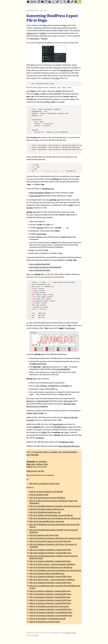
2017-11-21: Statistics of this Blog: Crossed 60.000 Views (50, 597)
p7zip (57, 78)
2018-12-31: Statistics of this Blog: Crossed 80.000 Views (50, 603)
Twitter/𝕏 (46, 452)
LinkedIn (54, 452)
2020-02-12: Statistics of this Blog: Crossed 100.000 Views (51, 612)
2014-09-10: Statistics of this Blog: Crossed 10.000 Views (50, 553)
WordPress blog (60, 427)
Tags (28, 464)
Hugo (45, 25)
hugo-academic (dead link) (40, 264)
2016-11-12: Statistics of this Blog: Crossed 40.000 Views (50, 591)
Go (55, 28)
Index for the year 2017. (35, 471)
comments (40, 438)
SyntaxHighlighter (63, 369)
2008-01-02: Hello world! (39, 495)
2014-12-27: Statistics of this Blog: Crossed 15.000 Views (50, 561)
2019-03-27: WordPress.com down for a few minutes (49, 606)
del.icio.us (30, 401)
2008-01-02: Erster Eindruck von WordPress (46, 492)
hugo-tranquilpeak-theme (40, 270)
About (33, 2)
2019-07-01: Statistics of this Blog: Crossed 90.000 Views (50, 609)
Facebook (38, 452)
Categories (31, 462)
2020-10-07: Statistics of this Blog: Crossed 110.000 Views (51, 616)
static (33, 464)
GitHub (43, 33)
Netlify (41, 413)
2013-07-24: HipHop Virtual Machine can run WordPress (51, 515)
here (65, 25)
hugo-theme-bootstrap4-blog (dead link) (45, 267)
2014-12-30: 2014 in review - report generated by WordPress (52, 564)
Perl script (68, 401)
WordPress (43, 462)
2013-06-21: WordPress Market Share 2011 (45, 512)
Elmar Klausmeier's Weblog (40, 193)
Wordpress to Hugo (67, 442)
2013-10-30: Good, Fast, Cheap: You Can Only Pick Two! (50, 541)
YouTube (40, 228)
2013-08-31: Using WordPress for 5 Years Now (47, 521)
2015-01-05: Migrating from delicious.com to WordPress (51, 567)
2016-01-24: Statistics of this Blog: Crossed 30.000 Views (50, 583)
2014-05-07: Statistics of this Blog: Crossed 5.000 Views (50, 550)
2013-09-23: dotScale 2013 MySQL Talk (44, 535)
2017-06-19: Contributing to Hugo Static (45, 484)
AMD (71, 205)
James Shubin (58, 424)
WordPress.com (67, 70)
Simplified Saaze (70, 633)
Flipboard (66, 452)
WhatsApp (35, 455)
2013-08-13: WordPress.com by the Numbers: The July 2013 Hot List (55, 518)
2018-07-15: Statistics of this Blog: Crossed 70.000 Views (50, 600)
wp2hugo (40, 464)
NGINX (36, 635)
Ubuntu (44, 39)
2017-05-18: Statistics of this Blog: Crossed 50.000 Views (50, 594)
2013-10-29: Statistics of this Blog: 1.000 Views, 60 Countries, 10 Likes (55, 538)
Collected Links (35, 196)
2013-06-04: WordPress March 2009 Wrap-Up (47, 509)
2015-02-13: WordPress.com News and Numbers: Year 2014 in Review (55, 570)
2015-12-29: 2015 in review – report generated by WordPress (52, 580)
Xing (60, 452)
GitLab (35, 413)
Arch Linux (34, 39)
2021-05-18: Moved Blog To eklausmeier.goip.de (47, 619)
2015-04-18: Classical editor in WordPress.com (47, 574)
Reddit (73, 452)
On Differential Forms (38, 364)
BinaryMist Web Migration (69, 446)
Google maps (41, 234)
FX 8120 (29, 208)
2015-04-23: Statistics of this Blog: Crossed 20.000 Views (51, 577)
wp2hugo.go (31, 33)
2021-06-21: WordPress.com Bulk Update (45, 622)
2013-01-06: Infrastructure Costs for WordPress (47, 498)
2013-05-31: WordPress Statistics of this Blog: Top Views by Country (55, 506)
